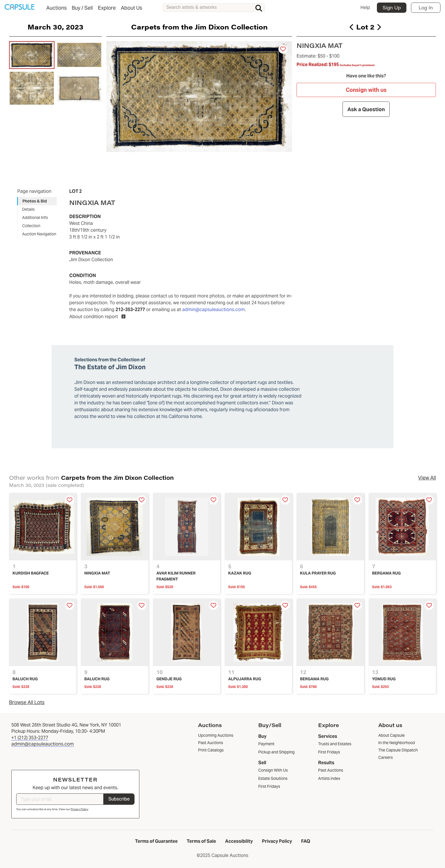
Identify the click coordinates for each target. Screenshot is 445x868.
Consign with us (366, 90)
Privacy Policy (79, 809)
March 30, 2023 (55, 27)
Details (28, 209)
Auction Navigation (39, 234)
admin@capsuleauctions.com (213, 310)
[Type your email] (60, 799)
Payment (266, 744)
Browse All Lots (27, 702)
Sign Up (392, 8)
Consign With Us (273, 770)
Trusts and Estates (335, 744)
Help (365, 8)
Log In (426, 8)
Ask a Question (366, 109)
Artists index (329, 778)
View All (427, 478)
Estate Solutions (273, 778)
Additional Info (35, 217)
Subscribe (119, 799)
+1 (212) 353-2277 (30, 738)
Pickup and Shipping (276, 752)
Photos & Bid (35, 201)
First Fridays (269, 786)
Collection (31, 226)
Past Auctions (331, 770)
